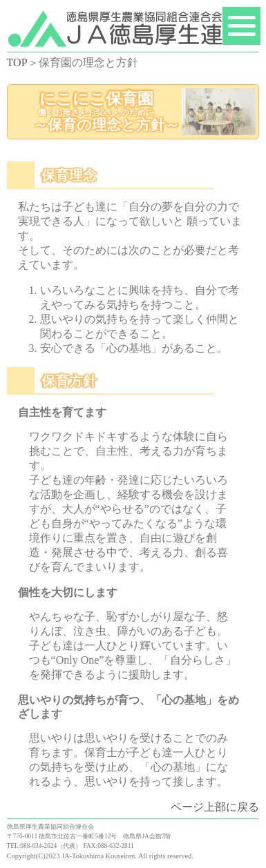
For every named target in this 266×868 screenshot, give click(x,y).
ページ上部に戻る (215, 807)
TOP (17, 62)
